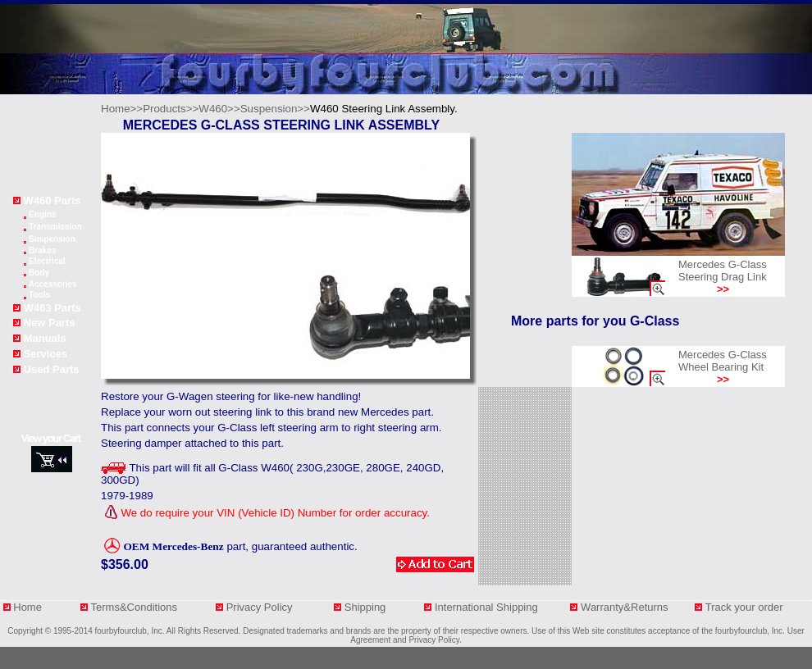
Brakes (42, 250)
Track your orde (743, 607)
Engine (42, 214)
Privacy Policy (261, 607)
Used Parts (52, 369)
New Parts (50, 323)
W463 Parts (52, 308)
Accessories (53, 284)
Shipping (371, 607)
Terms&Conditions (135, 607)
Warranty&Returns (626, 607)
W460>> (219, 109)
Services (46, 354)
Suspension (52, 239)
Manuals (45, 338)
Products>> (171, 109)
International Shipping (488, 607)
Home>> (122, 109)
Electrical (47, 261)
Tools (39, 295)
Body (39, 273)
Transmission (55, 227)
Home (27, 607)
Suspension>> (275, 109)
